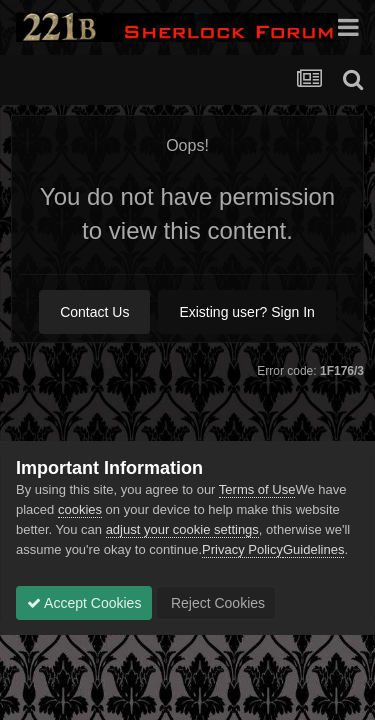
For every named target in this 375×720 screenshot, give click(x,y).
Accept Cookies (84, 603)
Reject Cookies (216, 603)
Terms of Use (257, 489)
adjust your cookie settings (182, 529)
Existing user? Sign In (246, 312)
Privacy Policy (242, 549)
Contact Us (94, 312)
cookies (80, 509)
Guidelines (313, 549)
